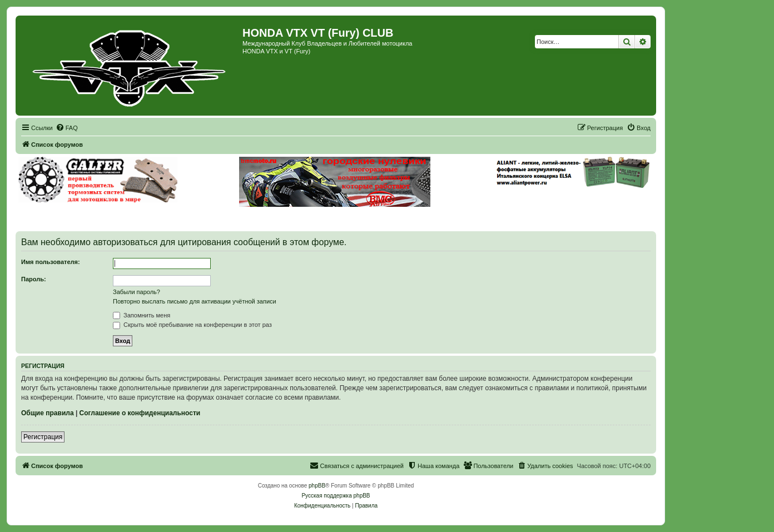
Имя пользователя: (51, 262)
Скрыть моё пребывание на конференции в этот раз (192, 325)
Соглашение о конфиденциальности (140, 413)
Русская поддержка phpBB (336, 496)
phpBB (317, 486)
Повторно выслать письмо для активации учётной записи (195, 301)
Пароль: (34, 279)
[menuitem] (67, 128)
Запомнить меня (142, 315)
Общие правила (48, 413)
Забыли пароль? (137, 292)
